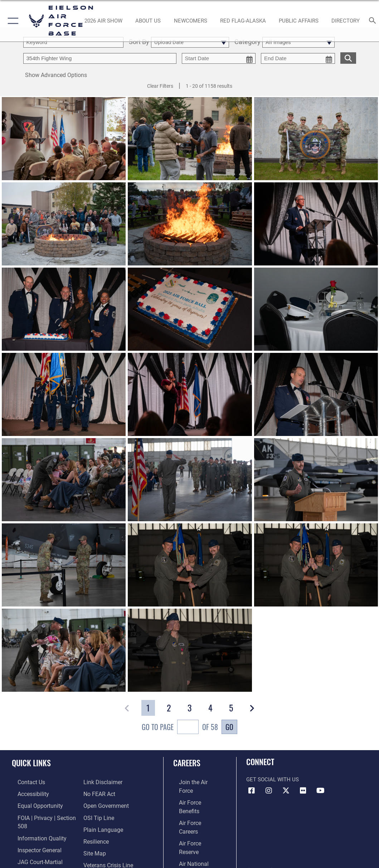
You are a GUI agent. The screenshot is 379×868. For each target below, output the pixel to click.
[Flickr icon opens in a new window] (303, 791)
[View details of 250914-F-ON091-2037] (190, 309)
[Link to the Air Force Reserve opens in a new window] (194, 815)
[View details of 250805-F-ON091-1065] (316, 480)
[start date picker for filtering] (219, 58)
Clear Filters (160, 86)
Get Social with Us (273, 780)
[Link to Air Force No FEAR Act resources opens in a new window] (99, 793)
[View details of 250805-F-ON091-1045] (316, 565)
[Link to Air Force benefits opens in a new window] (195, 793)
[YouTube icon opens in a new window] (320, 791)
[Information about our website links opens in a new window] (102, 782)
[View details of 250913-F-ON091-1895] (190, 394)
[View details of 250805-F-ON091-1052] (64, 565)
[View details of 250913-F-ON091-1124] (64, 224)
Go (229, 727)
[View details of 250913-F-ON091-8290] (64, 309)
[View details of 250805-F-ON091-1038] (64, 650)
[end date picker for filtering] (298, 58)
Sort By (139, 42)
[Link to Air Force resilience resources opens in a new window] (96, 837)
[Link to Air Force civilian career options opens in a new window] (191, 837)
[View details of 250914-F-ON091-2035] (316, 309)
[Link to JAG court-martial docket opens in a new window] (43, 856)
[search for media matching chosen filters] (348, 57)
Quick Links (31, 763)
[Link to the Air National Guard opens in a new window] (195, 826)
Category (247, 42)
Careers (187, 763)
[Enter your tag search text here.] (100, 58)
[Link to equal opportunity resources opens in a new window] (33, 804)
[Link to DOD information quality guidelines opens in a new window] (35, 834)
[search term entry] (73, 42)
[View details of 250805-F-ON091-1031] (190, 650)
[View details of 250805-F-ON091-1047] (190, 565)
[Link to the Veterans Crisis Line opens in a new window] (108, 860)
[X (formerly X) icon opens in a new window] (286, 791)
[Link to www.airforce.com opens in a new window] (195, 782)
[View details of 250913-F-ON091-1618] (316, 394)
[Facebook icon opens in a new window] (252, 791)
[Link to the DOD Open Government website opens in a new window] (105, 804)
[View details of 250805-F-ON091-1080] (190, 480)
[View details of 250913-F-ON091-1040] (190, 139)
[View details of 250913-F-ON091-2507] (64, 394)
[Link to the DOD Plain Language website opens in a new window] (101, 826)
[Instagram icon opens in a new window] (269, 791)
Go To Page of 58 (180, 728)
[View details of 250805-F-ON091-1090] (64, 480)
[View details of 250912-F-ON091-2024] (316, 139)
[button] (12, 21)
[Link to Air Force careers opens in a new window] (194, 804)
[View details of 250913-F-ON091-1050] (190, 224)
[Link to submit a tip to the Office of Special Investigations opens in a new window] (98, 815)
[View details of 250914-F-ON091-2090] (316, 224)
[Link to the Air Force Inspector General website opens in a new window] (33, 845)
